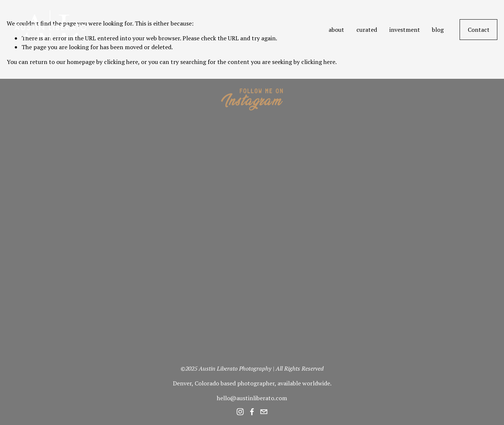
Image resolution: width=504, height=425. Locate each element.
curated (367, 30)
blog (438, 30)
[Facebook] (252, 412)
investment (405, 30)
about (336, 30)
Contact (479, 30)
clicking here (121, 62)
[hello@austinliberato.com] (264, 412)
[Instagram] (240, 412)
